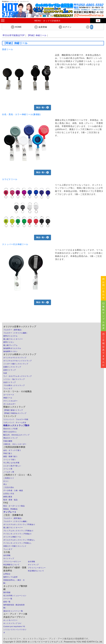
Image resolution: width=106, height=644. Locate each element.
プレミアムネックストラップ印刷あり (18, 531)
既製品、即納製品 (10, 509)
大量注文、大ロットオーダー (15, 444)
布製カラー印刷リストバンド (15, 546)
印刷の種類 (8, 441)
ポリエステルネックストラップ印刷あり (19, 524)
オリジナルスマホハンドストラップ (17, 361)
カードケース (9, 395)
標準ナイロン (9, 342)
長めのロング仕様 (10, 429)
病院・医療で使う (10, 456)
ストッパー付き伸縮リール (15, 244)
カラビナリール (10, 179)
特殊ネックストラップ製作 (16, 425)
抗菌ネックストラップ (12, 367)
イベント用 (8, 469)
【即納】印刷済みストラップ (15, 413)
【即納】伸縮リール (37, 35)
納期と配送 (8, 497)
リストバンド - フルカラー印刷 (16, 419)
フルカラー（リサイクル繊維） (16, 333)
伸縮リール (8, 398)
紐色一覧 (7, 602)
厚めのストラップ (10, 438)
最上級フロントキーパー (13, 339)
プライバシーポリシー (12, 562)
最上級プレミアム (10, 345)
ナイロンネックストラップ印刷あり (17, 534)
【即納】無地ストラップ (13, 410)
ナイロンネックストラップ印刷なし (17, 543)
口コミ (6, 481)
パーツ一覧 (8, 599)
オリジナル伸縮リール (12, 537)
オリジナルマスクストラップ (15, 358)
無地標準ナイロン (10, 351)
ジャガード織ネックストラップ (16, 364)
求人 (5, 484)
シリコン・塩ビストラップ (14, 379)
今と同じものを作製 (11, 463)
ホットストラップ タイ (12, 623)
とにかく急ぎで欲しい (12, 466)
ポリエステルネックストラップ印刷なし (19, 540)
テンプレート (10, 512)
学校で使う (8, 453)
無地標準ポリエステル (12, 348)
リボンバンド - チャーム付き (15, 422)
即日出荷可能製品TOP (14, 35)
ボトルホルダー (10, 404)
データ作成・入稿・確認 (13, 490)
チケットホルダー (10, 401)
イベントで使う (10, 460)
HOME (16, 27)
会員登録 (41, 27)
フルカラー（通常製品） (13, 330)
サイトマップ (9, 558)
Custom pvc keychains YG (14, 626)
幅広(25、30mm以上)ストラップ (16, 435)
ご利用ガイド (9, 478)
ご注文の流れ (9, 487)
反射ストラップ (10, 370)
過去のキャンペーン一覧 (13, 611)
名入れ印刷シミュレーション (15, 596)
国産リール (8, 49)
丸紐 (5, 373)
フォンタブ (8, 388)
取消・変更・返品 (10, 500)
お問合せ (7, 574)
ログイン (65, 27)
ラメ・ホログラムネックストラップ (17, 376)
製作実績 (7, 592)
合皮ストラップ (10, 382)
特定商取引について (11, 565)
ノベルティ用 (9, 472)
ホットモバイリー (10, 620)
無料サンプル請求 (10, 577)
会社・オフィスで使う (12, 450)
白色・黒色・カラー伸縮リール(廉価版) (21, 114)
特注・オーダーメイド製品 (14, 506)
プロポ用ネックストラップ (14, 385)
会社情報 (7, 555)
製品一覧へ (43, 107)
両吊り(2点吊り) (10, 432)
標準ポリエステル (10, 336)
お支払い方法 (9, 494)
